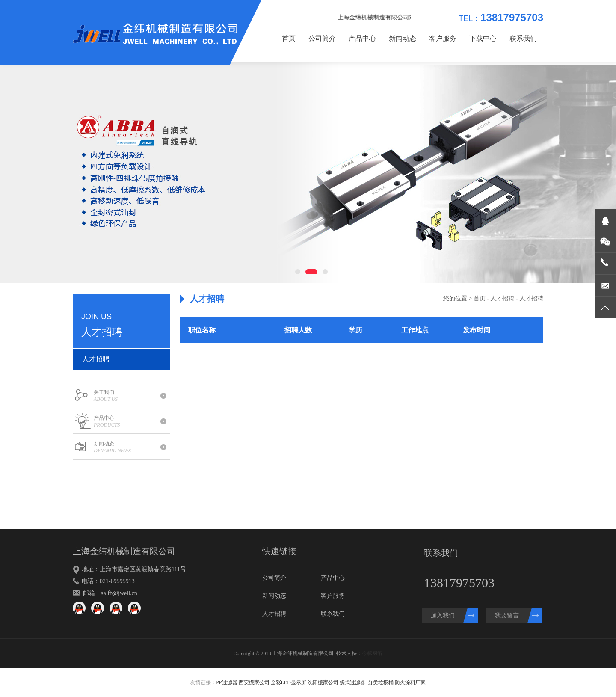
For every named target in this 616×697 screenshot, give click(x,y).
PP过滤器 (227, 682)
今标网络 (372, 653)
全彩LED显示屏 (289, 682)
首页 (289, 38)
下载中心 (483, 38)
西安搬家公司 (254, 682)
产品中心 (362, 38)
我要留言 (507, 615)
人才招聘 (96, 359)
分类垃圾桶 (381, 682)
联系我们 (523, 38)
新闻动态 (403, 38)
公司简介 (322, 38)
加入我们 (443, 615)
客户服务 (443, 38)
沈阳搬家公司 (323, 682)
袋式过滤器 (352, 682)
